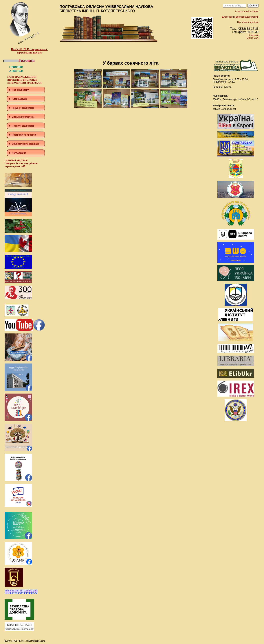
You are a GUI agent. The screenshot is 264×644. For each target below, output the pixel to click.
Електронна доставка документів (240, 17)
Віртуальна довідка (248, 22)
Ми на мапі (252, 38)
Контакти (254, 35)
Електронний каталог (247, 11)
